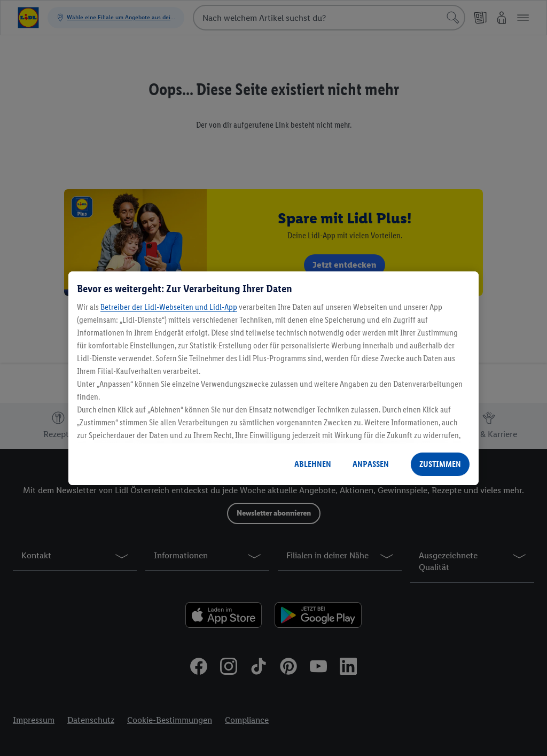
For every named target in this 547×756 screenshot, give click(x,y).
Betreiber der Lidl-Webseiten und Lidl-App (169, 307)
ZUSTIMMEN (440, 464)
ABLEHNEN (313, 464)
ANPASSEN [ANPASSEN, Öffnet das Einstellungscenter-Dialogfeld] (371, 464)
